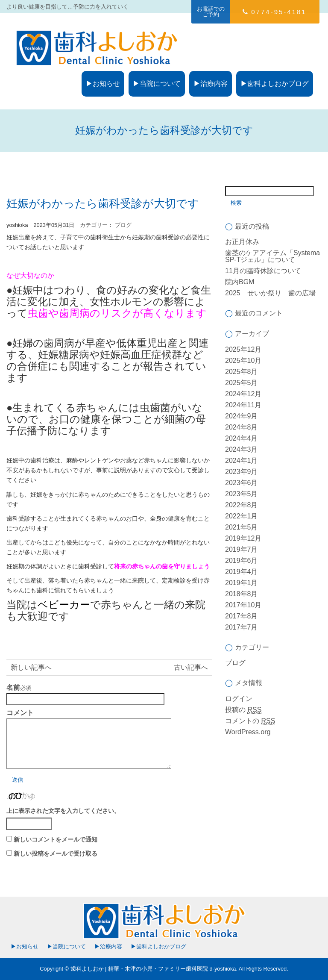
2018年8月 (242, 594)
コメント (20, 713)
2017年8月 (242, 616)
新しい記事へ (31, 667)
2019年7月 (242, 549)
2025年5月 (242, 383)
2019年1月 (242, 583)
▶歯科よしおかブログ (275, 84)
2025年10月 (243, 361)
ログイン (239, 699)
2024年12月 (243, 394)
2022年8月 (242, 505)
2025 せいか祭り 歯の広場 (270, 293)
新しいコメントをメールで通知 (56, 839)
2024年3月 (242, 449)
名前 (13, 688)
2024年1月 (242, 461)
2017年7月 (242, 627)
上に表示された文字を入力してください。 (63, 811)
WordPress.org (248, 732)
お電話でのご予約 (211, 12)
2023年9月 (242, 472)
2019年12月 (243, 538)
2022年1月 (242, 516)
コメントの (250, 721)
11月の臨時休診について (263, 271)
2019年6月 (242, 561)
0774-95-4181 (274, 12)
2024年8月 (242, 427)
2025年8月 (242, 372)
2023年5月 (242, 494)
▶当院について (157, 84)
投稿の (243, 710)
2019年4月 (242, 572)
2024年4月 (242, 438)
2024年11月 (243, 405)
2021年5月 (242, 527)
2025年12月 (243, 349)
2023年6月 (242, 483)
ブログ (123, 225)
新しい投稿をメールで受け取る (56, 853)
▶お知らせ (103, 84)
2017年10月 (243, 605)
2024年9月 (242, 416)
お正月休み (242, 242)
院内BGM (240, 282)
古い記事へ (191, 667)
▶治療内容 (211, 84)
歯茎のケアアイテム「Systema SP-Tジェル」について (272, 256)
